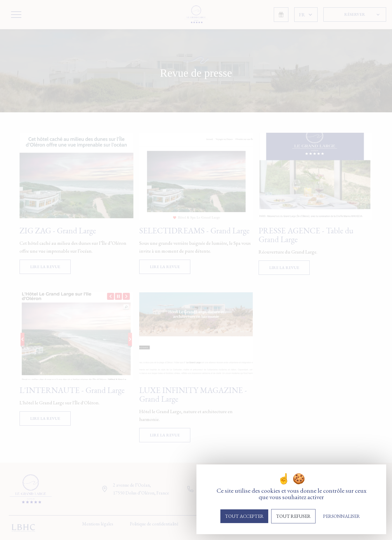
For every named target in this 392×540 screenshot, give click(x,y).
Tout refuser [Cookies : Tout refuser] (293, 516)
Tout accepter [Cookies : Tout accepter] (244, 516)
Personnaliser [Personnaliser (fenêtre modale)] (342, 516)
